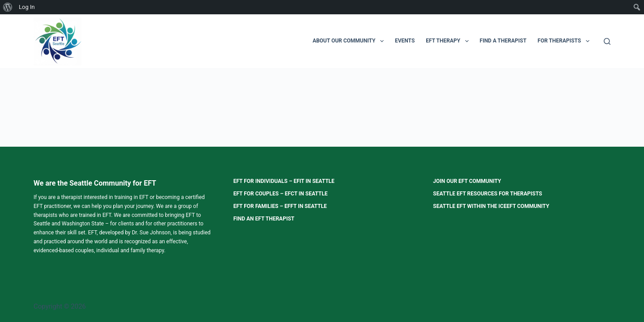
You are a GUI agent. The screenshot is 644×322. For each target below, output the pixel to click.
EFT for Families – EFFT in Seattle (280, 206)
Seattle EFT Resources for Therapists (487, 194)
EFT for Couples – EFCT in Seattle (281, 194)
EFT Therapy (449, 41)
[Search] (607, 41)
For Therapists (565, 41)
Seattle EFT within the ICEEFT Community (491, 206)
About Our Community (350, 41)
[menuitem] (8, 7)
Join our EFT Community (467, 181)
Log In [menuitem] (27, 7)
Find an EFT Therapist (264, 219)
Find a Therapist (503, 41)
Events (405, 41)
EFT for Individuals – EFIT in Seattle (284, 181)
